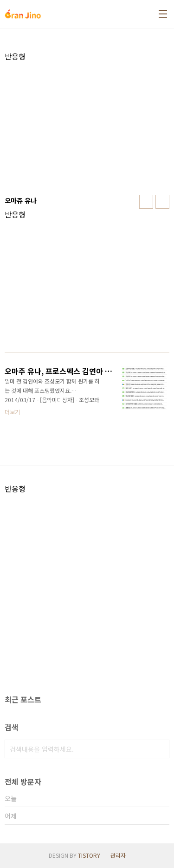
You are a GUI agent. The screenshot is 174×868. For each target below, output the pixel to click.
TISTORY (89, 855)
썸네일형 (146, 202)
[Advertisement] (87, 126)
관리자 (118, 855)
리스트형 (162, 202)
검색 (160, 749)
